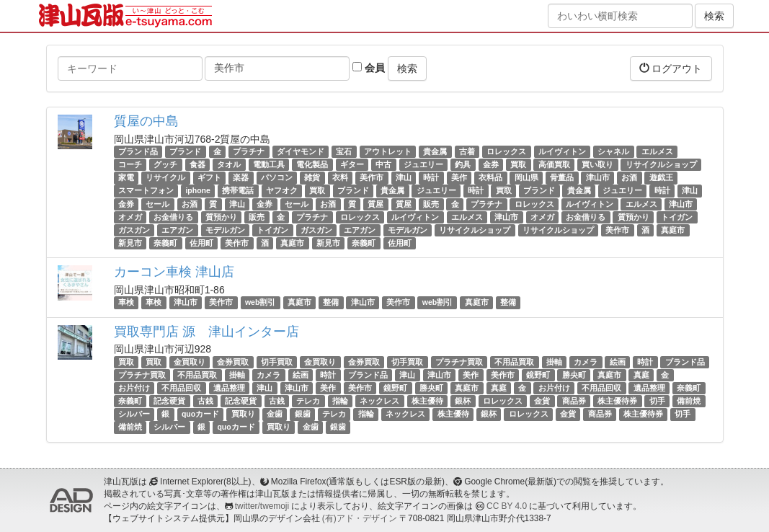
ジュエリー (423, 164)
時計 (431, 177)
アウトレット (388, 151)
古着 (467, 151)
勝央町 (574, 375)
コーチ (130, 164)
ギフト (209, 177)
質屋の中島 (146, 121)
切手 (657, 401)
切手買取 (277, 362)
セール (157, 204)
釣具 (463, 164)
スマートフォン (146, 191)
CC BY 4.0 (507, 506)
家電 (126, 177)
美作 (459, 177)
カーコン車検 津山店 (174, 272)
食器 (197, 164)
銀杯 (463, 401)
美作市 (372, 177)
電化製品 (312, 164)
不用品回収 (181, 388)
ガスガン (134, 230)
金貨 (542, 401)
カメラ (586, 362)
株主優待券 (617, 401)
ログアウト (671, 68)
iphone (197, 191)
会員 (369, 68)
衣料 (340, 177)
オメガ (130, 217)
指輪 (340, 401)
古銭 (205, 401)
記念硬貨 (169, 401)
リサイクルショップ (661, 164)
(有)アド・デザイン (360, 518)
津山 (404, 177)
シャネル (613, 151)
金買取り (190, 362)
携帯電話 (238, 191)
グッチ (165, 164)
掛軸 (554, 362)
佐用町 (201, 243)
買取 (518, 164)
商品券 (574, 401)
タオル (229, 164)
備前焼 (689, 401)
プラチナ (249, 151)
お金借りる (173, 217)
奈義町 (165, 243)
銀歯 (303, 414)
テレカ (308, 401)
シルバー (134, 414)
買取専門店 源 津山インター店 (206, 332)
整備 (331, 302)
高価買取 (554, 164)
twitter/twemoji (262, 506)
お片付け (134, 388)
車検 (126, 302)
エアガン (177, 230)
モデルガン (225, 230)
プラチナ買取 (459, 362)
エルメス (657, 151)
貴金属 (435, 151)
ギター (352, 164)
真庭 (641, 375)
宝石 (344, 151)
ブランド (185, 151)
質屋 (375, 204)
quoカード (200, 414)
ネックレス (379, 401)
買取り (243, 414)
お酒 (629, 177)
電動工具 (269, 164)
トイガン (677, 217)
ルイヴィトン (562, 151)
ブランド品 (138, 151)
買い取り (597, 164)
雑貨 (312, 177)
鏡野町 (538, 375)
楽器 (241, 177)
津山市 (598, 177)
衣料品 (490, 177)
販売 (431, 204)
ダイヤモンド (301, 151)
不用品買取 (514, 362)
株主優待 (427, 401)
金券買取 (233, 362)
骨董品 (562, 177)
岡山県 (526, 177)
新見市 (130, 243)
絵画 (618, 362)
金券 (491, 164)
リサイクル (165, 177)
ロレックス (506, 151)
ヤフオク (282, 191)
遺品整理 (229, 388)
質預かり (221, 217)
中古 (383, 164)
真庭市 (673, 230)
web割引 (260, 302)
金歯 (275, 414)
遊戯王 (661, 177)
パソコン (277, 177)
